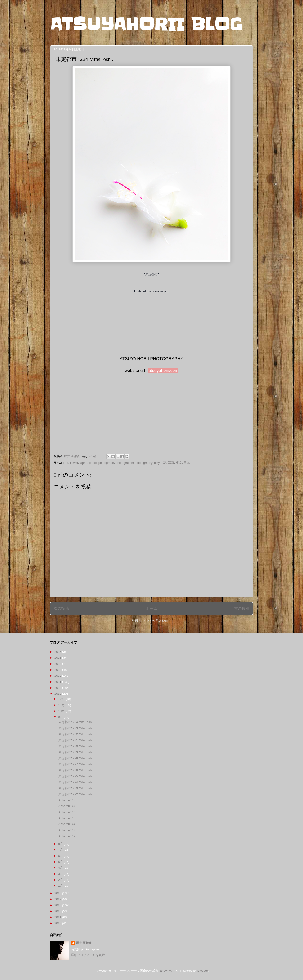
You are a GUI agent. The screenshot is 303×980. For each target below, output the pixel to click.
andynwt (166, 971)
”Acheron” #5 (66, 818)
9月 (61, 717)
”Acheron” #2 (66, 836)
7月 (61, 850)
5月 (61, 862)
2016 (58, 905)
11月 (62, 705)
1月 (61, 886)
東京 (179, 463)
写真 (171, 463)
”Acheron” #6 (66, 812)
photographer (125, 463)
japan (84, 463)
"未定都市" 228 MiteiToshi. (75, 758)
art (66, 463)
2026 (58, 652)
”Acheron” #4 (66, 824)
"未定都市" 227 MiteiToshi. (75, 764)
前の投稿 (242, 608)
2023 (58, 670)
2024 (58, 664)
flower (74, 463)
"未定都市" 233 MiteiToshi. (75, 728)
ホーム (151, 608)
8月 (61, 844)
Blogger (203, 971)
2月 (61, 880)
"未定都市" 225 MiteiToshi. (75, 776)
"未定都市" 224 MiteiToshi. (75, 782)
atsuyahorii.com (163, 371)
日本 (187, 463)
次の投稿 (61, 608)
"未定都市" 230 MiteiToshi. (75, 746)
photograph (106, 463)
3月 (61, 874)
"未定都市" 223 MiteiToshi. (75, 788)
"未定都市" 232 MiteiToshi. (75, 734)
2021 (58, 682)
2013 (58, 923)
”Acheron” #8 (66, 800)
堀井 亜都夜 (84, 943)
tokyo (158, 463)
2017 (58, 899)
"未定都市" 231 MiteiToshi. (75, 740)
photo (93, 463)
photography (144, 463)
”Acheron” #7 (66, 806)
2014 (58, 917)
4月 (61, 868)
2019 (58, 694)
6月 (61, 856)
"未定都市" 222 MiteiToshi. (75, 794)
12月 (62, 699)
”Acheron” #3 (66, 830)
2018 (58, 893)
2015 (58, 911)
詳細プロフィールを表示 (88, 955)
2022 (58, 676)
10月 (62, 711)
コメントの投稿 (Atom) (156, 621)
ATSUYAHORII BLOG (146, 24)
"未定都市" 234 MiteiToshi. (75, 722)
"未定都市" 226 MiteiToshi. (75, 770)
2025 (58, 658)
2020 (58, 688)
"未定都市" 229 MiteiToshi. (75, 752)
